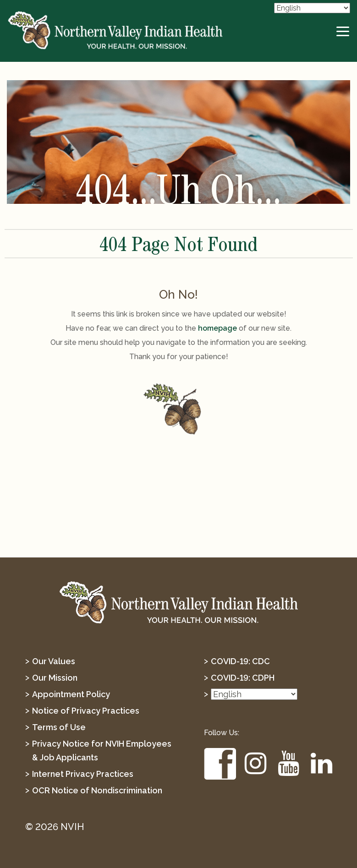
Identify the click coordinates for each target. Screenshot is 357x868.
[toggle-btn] (343, 32)
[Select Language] (312, 8)
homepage (217, 328)
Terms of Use (59, 727)
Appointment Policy (71, 694)
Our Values (54, 661)
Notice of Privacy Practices (86, 711)
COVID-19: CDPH (243, 678)
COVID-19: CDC (240, 661)
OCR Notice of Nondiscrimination (97, 790)
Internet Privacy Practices (83, 774)
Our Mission (55, 678)
